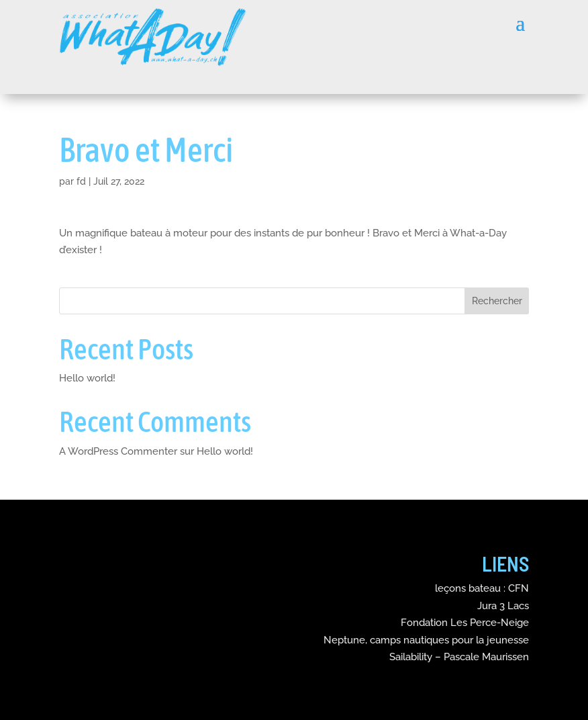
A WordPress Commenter (118, 451)
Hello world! (87, 378)
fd (81, 181)
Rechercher (497, 301)
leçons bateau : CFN (482, 588)
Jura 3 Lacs (503, 606)
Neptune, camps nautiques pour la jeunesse (426, 640)
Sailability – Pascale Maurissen (459, 657)
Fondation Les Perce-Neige (465, 623)
